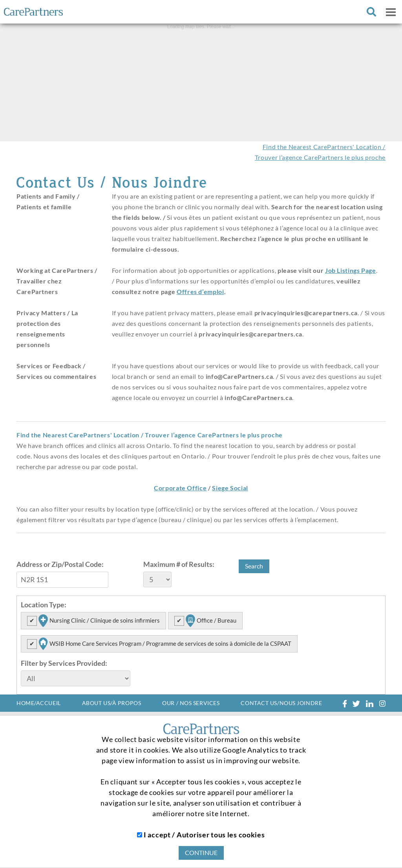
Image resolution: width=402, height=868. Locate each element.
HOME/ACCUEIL (39, 703)
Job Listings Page (351, 270)
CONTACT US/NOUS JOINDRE (281, 703)
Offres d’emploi (200, 291)
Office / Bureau (210, 621)
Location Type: (44, 605)
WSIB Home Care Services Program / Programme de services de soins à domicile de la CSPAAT (164, 644)
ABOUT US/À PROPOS (112, 703)
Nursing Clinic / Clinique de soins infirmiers (98, 621)
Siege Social (230, 488)
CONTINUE (201, 852)
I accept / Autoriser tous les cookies (201, 835)
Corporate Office (180, 488)
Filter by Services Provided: (64, 663)
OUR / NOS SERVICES (191, 703)
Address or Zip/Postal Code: (60, 564)
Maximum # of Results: (179, 564)
